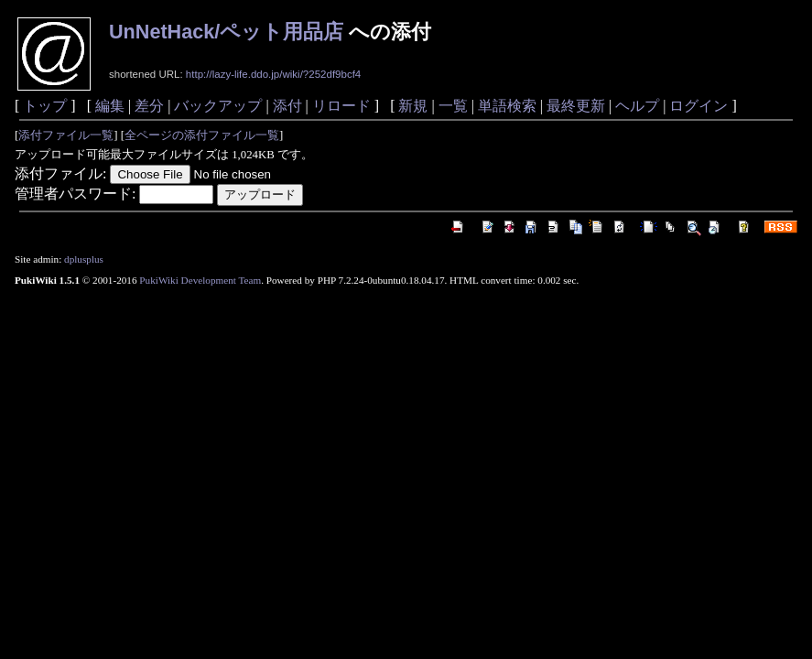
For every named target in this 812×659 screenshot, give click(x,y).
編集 (110, 106)
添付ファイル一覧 (66, 135)
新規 (413, 106)
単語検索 (507, 106)
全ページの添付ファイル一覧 (202, 135)
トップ (45, 106)
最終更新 (576, 106)
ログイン (698, 106)
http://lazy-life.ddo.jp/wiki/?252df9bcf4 (273, 74)
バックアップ (218, 106)
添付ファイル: (60, 173)
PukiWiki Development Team (200, 280)
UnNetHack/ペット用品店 (226, 32)
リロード (341, 106)
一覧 (453, 106)
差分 (149, 106)
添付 (287, 106)
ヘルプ (637, 106)
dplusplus (84, 259)
